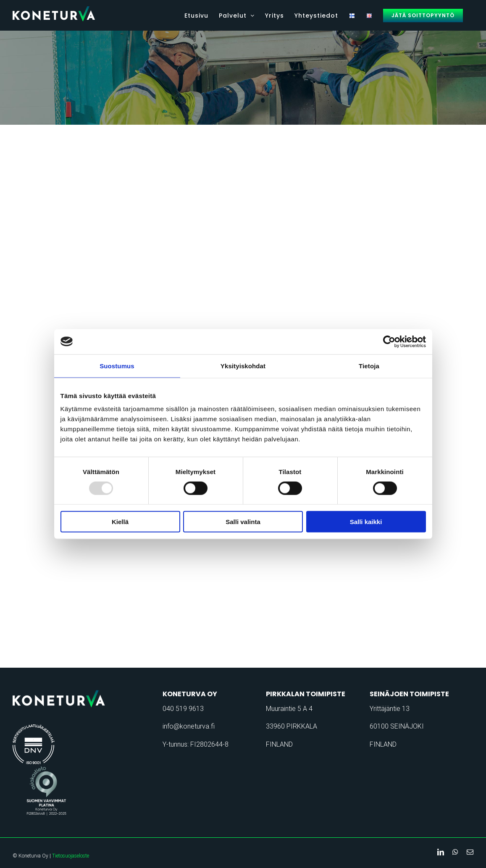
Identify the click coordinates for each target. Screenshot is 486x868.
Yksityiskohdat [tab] (243, 366)
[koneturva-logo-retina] (64, 693)
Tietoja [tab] (369, 366)
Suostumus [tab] (117, 366)
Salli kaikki (366, 522)
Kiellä (120, 522)
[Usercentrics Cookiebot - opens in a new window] (389, 341)
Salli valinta (243, 522)
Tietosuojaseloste (71, 856)
